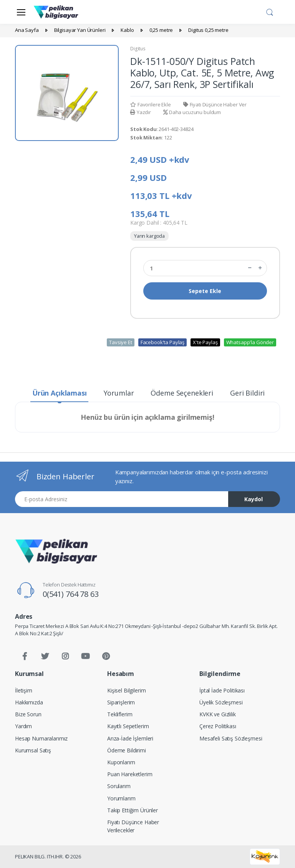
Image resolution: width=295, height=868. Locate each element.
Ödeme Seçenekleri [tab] (182, 393)
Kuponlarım (121, 762)
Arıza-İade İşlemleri (130, 738)
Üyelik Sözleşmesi (221, 702)
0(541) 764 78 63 (71, 594)
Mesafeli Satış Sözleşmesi (231, 738)
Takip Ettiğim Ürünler (133, 810)
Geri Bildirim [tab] (251, 393)
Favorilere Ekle (151, 104)
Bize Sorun (28, 714)
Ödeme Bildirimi (127, 750)
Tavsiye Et (121, 342)
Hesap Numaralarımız (41, 738)
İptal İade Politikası (222, 690)
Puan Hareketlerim (130, 774)
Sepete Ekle (205, 291)
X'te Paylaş (205, 342)
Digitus (138, 49)
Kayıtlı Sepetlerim (128, 726)
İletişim (24, 690)
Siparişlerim (121, 702)
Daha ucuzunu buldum (192, 112)
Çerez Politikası (218, 726)
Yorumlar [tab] (119, 393)
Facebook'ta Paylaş (162, 342)
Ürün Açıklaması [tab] (60, 393)
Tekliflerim (120, 714)
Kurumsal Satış (33, 750)
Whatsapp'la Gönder (250, 342)
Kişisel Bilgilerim (126, 690)
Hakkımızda (29, 702)
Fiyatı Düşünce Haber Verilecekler (133, 826)
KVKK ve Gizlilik (218, 714)
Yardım (23, 726)
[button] (270, 11)
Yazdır (141, 112)
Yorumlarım (121, 798)
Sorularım (119, 786)
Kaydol (254, 499)
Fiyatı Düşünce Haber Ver (215, 104)
